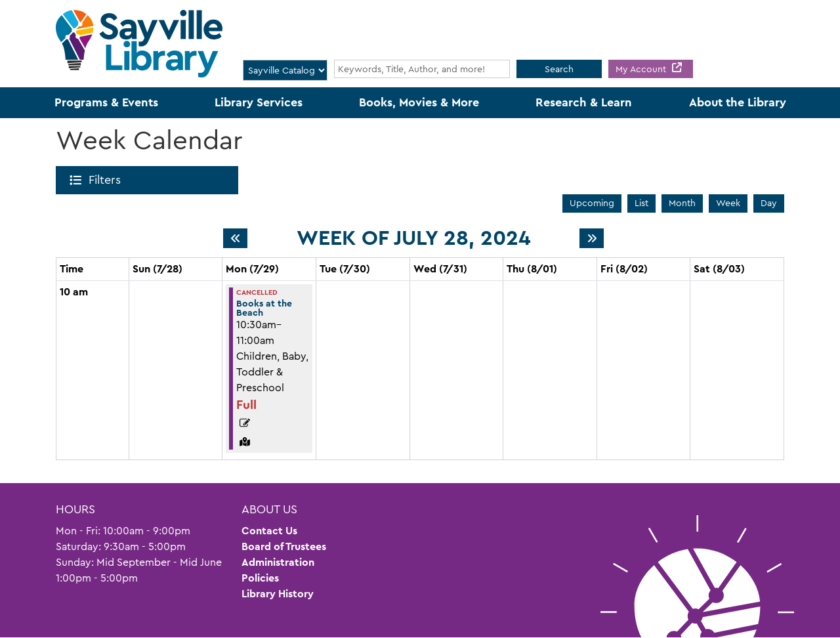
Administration (278, 562)
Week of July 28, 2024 (413, 238)
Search (559, 69)
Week (728, 203)
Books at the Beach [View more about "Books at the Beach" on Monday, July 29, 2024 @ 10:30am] (264, 308)
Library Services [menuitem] (259, 102)
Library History (278, 594)
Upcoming (592, 203)
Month (682, 203)
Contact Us (269, 531)
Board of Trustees (284, 546)
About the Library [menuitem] (738, 102)
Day (769, 203)
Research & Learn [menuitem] (584, 102)
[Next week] (592, 238)
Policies (260, 578)
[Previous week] (235, 238)
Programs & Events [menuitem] (106, 102)
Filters (107, 180)
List (641, 203)
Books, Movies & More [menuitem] (419, 102)
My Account (642, 69)
